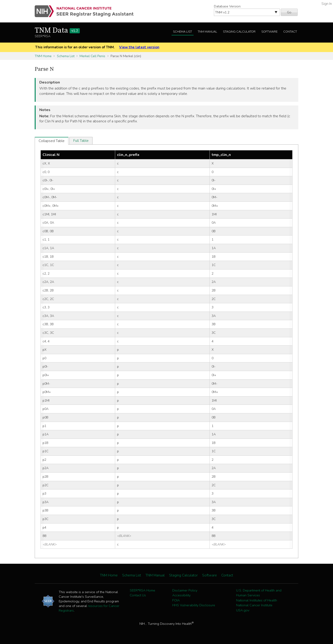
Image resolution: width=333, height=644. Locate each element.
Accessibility (181, 595)
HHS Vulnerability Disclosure (194, 605)
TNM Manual (207, 32)
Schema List (182, 32)
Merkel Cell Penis (92, 56)
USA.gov (243, 610)
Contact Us (138, 595)
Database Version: (228, 6)
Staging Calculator (239, 32)
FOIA (176, 600)
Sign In (327, 4)
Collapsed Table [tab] (52, 141)
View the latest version (139, 47)
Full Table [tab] (81, 141)
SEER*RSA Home (142, 590)
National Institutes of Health (257, 600)
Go (289, 12)
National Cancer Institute (254, 605)
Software (269, 32)
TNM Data (57, 31)
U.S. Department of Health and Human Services (259, 593)
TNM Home (43, 56)
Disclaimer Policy (185, 590)
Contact (290, 32)
